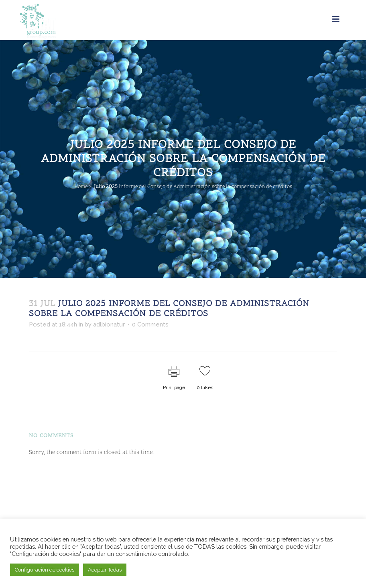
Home (81, 187)
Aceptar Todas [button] (105, 570)
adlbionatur (109, 324)
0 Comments (150, 324)
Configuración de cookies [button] (45, 570)
